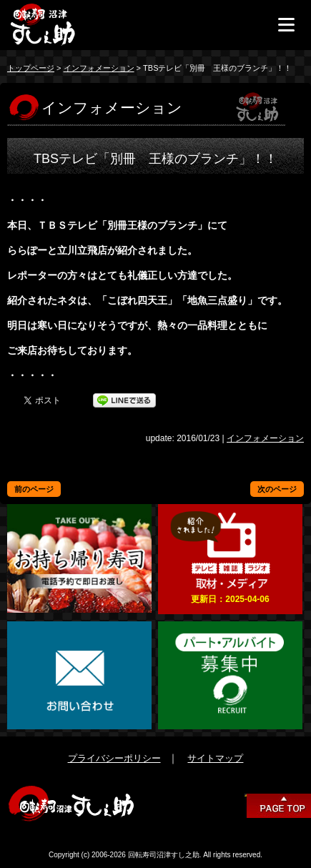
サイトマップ (215, 758)
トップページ (31, 68)
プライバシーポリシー (114, 758)
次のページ (277, 489)
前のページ (34, 489)
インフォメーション (99, 68)
